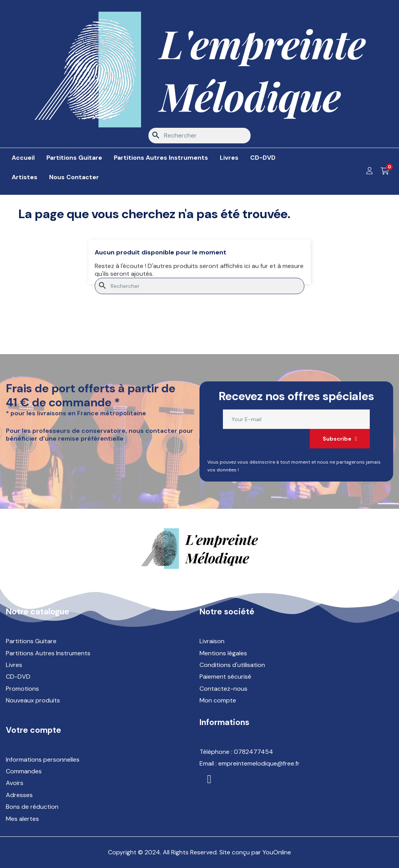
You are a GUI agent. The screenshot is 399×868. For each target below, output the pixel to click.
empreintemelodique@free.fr (259, 763)
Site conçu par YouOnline (255, 852)
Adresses (19, 795)
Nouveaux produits (33, 700)
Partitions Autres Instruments (48, 653)
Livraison (212, 641)
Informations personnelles (43, 759)
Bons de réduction (32, 807)
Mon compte (218, 700)
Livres (14, 665)
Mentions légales (223, 653)
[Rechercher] (199, 136)
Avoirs (15, 783)
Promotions (22, 689)
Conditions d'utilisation (232, 665)
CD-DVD (18, 677)
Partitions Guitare (31, 641)
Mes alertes (22, 819)
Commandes (24, 771)
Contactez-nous (223, 689)
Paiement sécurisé (225, 677)
